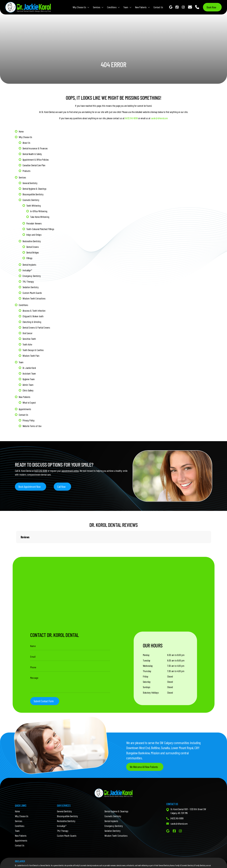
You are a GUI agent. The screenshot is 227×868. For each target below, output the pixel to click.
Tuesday (147, 661)
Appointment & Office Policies (36, 160)
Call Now (62, 487)
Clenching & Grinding (32, 322)
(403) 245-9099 (131, 118)
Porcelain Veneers (34, 223)
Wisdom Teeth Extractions (34, 298)
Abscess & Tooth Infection (34, 311)
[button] (16, 546)
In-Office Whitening (39, 211)
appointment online (70, 470)
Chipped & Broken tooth (33, 316)
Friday (146, 677)
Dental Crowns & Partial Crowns (36, 327)
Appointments (25, 409)
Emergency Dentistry (32, 276)
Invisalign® (27, 270)
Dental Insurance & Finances (35, 148)
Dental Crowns (33, 247)
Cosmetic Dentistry (31, 200)
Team (126, 7)
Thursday (147, 671)
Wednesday (148, 666)
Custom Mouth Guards (32, 293)
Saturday (147, 682)
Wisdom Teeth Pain (31, 356)
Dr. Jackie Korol (29, 368)
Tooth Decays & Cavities (33, 350)
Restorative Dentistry (32, 241)
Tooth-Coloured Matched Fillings (40, 229)
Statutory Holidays (151, 693)
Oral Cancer (27, 333)
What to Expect (29, 402)
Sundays (147, 687)
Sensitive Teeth (29, 339)
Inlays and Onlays (34, 235)
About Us (26, 143)
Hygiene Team (29, 379)
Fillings (29, 258)
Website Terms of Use (32, 426)
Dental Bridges (33, 252)
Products (26, 171)
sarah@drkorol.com (159, 118)
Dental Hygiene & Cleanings (35, 189)
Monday (146, 655)
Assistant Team (29, 373)
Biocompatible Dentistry (33, 194)
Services (97, 7)
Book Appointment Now (30, 487)
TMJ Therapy (28, 281)
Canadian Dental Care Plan (34, 165)
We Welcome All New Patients (144, 768)
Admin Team (28, 385)
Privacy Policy (29, 420)
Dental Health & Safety (32, 154)
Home (21, 131)
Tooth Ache (27, 344)
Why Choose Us (79, 7)
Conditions (112, 7)
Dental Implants (29, 265)
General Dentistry (30, 183)
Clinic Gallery (28, 390)
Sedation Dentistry (31, 287)
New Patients (141, 7)
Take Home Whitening (40, 217)
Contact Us (158, 7)
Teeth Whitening (33, 206)
